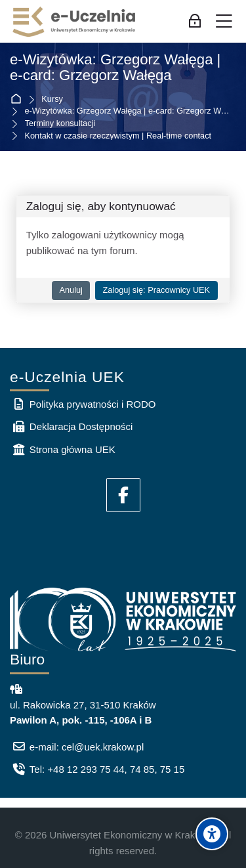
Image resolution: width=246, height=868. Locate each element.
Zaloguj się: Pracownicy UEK (156, 290)
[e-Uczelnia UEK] (75, 22)
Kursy (52, 99)
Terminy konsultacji (60, 124)
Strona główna (19, 99)
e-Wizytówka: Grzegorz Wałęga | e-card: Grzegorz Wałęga (115, 68)
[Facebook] (123, 495)
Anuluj (71, 290)
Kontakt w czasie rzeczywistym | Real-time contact (118, 136)
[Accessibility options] (212, 834)
